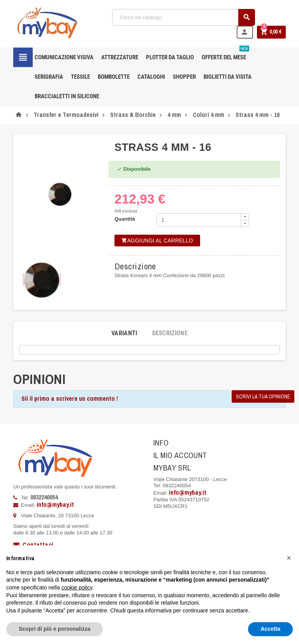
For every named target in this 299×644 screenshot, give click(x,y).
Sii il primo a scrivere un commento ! (70, 398)
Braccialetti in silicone (67, 96)
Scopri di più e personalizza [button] (55, 629)
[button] (289, 558)
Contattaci (33, 545)
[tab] (124, 333)
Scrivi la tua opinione (263, 396)
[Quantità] (199, 220)
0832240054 (44, 497)
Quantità (125, 219)
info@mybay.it (55, 504)
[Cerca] (184, 17)
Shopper (184, 77)
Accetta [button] (270, 629)
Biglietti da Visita (228, 77)
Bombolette (114, 77)
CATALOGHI (151, 77)
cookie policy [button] (77, 587)
